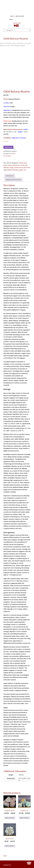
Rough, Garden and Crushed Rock (20, 169)
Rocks (8, 46)
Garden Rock (23, 164)
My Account (17, 23)
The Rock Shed (17, 7)
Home (2, 43)
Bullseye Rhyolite (13, 172)
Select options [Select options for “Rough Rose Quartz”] (10, 820)
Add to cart (8, 149)
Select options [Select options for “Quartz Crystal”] (10, 848)
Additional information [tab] (13, 181)
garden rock (22, 172)
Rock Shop (8, 43)
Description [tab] (10, 177)
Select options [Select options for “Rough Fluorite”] (24, 820)
